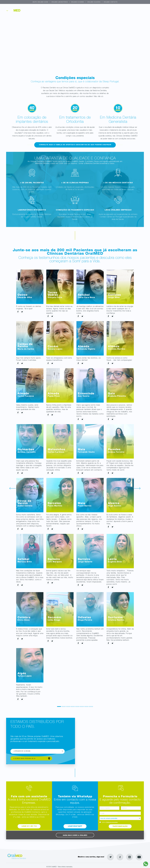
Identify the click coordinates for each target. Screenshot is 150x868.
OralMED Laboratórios (60, 2)
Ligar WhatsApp (75, 826)
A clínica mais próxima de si (25, 759)
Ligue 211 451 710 (29, 826)
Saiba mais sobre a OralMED (75, 835)
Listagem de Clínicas (22, 751)
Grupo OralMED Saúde (40, 2)
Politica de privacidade (112, 822)
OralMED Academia (78, 2)
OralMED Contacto (111, 2)
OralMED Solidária (94, 2)
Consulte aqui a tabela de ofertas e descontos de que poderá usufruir (75, 145)
